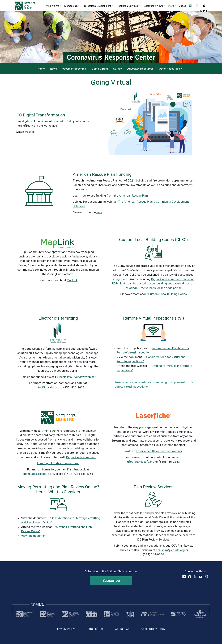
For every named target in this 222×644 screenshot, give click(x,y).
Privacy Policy (66, 629)
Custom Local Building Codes (168, 294)
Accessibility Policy (153, 629)
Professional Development (97, 6)
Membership (71, 6)
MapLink (72, 280)
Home (41, 69)
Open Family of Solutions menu (190, 6)
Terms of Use (95, 629)
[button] (192, 382)
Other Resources (169, 69)
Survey (117, 69)
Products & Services (127, 6)
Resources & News (153, 6)
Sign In (204, 6)
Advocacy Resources (140, 69)
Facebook (190, 577)
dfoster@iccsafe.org (45, 387)
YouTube (201, 577)
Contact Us (122, 629)
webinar (30, 132)
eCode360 (133, 288)
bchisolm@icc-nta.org (170, 550)
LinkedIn (184, 577)
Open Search (197, 6)
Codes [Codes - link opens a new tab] (182, 6)
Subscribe (111, 581)
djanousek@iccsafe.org (39, 474)
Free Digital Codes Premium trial (58, 463)
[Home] (28, 6)
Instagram (206, 577)
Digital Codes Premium (81, 457)
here (99, 212)
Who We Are (53, 6)
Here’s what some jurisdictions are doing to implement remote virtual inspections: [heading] (149, 384)
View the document (34, 536)
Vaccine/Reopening (74, 69)
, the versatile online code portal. (160, 288)
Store (171, 6)
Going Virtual (100, 69)
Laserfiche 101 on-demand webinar (159, 451)
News (54, 69)
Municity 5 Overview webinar (77, 377)
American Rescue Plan (133, 196)
